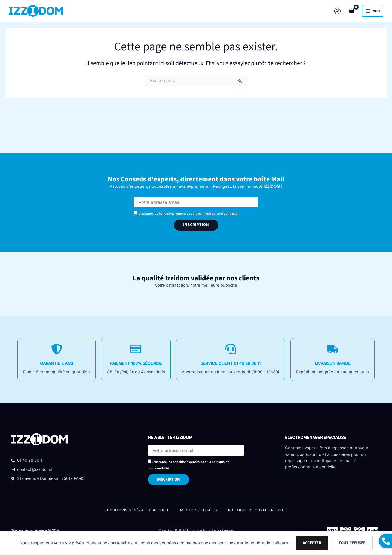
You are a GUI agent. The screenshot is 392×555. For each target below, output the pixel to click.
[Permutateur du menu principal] (373, 11)
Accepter (312, 543)
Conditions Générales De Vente (137, 510)
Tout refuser (352, 543)
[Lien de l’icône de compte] (337, 11)
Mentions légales (199, 510)
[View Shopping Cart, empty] (351, 11)
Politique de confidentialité (258, 510)
